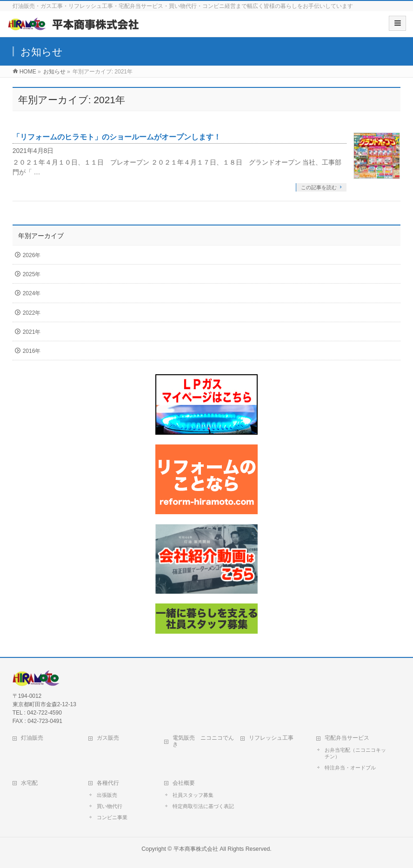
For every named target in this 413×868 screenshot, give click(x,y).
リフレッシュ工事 (271, 738)
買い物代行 (110, 806)
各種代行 (108, 783)
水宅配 (29, 783)
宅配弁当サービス (347, 738)
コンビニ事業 (112, 817)
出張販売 (107, 795)
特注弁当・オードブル (350, 768)
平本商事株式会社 (196, 849)
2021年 (32, 332)
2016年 (32, 351)
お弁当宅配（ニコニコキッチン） (355, 753)
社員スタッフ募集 (193, 795)
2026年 (32, 255)
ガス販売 (108, 738)
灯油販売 (32, 738)
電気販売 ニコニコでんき (203, 741)
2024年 (32, 293)
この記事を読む (319, 187)
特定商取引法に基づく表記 (203, 806)
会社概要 (184, 783)
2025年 (32, 274)
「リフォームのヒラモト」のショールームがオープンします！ (117, 137)
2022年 (32, 313)
